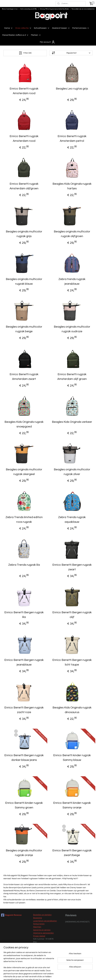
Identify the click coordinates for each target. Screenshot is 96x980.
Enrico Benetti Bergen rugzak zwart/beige (72, 853)
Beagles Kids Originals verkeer (72, 422)
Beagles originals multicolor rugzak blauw (24, 281)
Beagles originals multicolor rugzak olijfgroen (72, 234)
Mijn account (47, 42)
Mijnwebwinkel (79, 975)
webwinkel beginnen (55, 975)
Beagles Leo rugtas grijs (72, 89)
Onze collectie (23, 28)
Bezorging (38, 918)
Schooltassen (42, 28)
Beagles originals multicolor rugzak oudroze (72, 329)
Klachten (37, 927)
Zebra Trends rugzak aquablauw (72, 520)
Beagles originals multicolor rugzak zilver (72, 472)
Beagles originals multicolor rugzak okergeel (24, 472)
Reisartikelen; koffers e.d (15, 35)
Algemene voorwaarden (43, 933)
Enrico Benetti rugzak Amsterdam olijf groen (72, 377)
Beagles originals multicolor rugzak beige (24, 329)
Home (9, 28)
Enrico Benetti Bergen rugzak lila (24, 615)
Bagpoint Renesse (11, 915)
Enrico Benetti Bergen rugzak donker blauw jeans (24, 758)
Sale (35, 964)
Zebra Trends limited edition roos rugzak (24, 520)
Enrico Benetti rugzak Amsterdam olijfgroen (24, 186)
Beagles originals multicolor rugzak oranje (24, 853)
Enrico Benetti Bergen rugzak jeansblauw (24, 662)
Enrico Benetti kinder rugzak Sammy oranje (72, 805)
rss (45, 975)
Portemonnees (81, 28)
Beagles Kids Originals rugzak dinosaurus (72, 710)
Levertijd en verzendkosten (45, 921)
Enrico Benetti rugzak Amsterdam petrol (72, 139)
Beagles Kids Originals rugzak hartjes (72, 186)
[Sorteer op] (71, 53)
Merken (36, 35)
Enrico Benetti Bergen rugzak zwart (72, 567)
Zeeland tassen (61, 28)
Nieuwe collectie (40, 960)
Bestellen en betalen (42, 915)
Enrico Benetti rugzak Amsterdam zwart (24, 377)
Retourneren (39, 924)
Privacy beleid (39, 936)
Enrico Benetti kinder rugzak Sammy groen (24, 805)
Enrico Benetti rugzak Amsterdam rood (24, 91)
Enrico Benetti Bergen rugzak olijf (72, 615)
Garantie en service (42, 930)
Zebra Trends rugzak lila (24, 565)
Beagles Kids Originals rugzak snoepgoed (24, 424)
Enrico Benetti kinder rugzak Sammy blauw (72, 758)
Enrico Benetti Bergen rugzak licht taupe (72, 662)
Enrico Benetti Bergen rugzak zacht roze (24, 710)
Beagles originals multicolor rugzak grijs (24, 234)
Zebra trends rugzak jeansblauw (72, 281)
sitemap (39, 975)
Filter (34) (25, 53)
